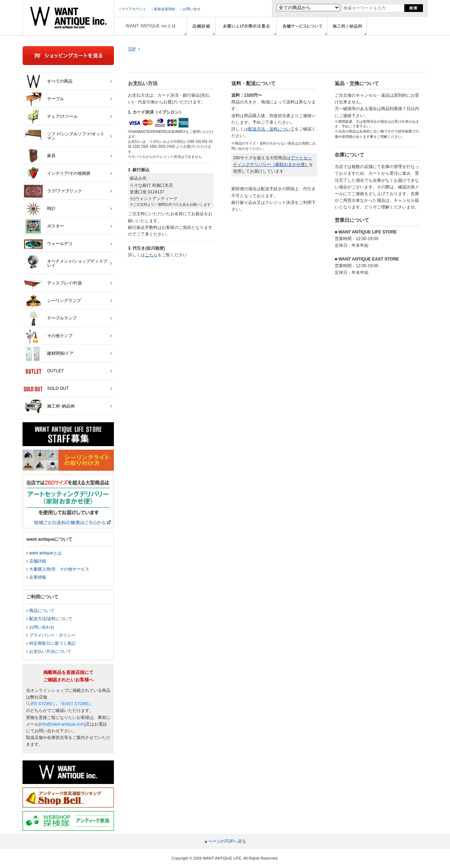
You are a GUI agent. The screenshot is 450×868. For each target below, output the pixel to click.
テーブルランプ (50, 319)
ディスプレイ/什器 (53, 283)
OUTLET (44, 371)
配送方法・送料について (271, 129)
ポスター (44, 226)
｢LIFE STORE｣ (40, 704)
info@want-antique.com (62, 724)
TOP (132, 49)
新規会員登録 (163, 9)
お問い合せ (191, 9)
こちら (151, 255)
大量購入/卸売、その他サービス (59, 569)
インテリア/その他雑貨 (57, 174)
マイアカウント (133, 9)
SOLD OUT (46, 389)
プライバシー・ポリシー (52, 635)
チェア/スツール (51, 117)
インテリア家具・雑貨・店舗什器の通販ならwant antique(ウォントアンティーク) (68, 18)
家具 (40, 156)
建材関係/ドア (49, 354)
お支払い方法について (50, 651)
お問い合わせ (42, 627)
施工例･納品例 (49, 406)
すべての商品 (48, 82)
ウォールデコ (48, 244)
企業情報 (38, 577)
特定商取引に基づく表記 (52, 643)
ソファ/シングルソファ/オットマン (64, 134)
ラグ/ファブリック (53, 191)
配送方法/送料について (51, 619)
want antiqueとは (45, 553)
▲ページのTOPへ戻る (225, 841)
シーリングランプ (52, 301)
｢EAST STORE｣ (76, 704)
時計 (40, 209)
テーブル (44, 99)
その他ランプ (48, 336)
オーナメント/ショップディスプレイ (65, 262)
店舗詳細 (38, 561)
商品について (42, 611)
